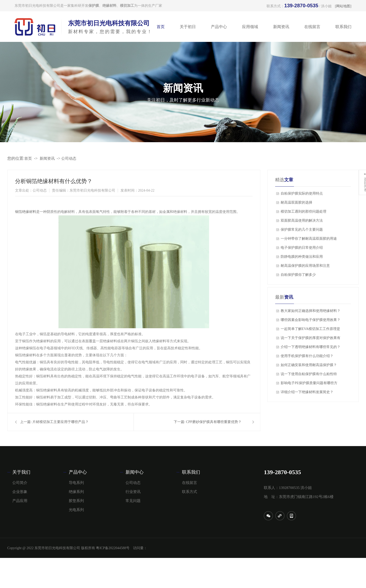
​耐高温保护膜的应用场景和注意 (305, 266)
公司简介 (20, 483)
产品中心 (219, 27)
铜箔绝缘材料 (26, 212)
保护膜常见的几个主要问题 (302, 230)
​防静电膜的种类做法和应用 (302, 257)
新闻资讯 (281, 27)
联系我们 (343, 27)
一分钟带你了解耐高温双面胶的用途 (309, 239)
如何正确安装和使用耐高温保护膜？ (309, 365)
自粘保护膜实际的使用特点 (302, 193)
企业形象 (20, 492)
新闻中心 (135, 472)
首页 (161, 27)
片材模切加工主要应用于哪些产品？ (60, 422)
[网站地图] (343, 6)
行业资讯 (133, 492)
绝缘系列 (76, 492)
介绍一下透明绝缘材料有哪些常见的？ (311, 347)
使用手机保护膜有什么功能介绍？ (307, 356)
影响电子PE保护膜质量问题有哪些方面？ (309, 384)
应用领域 (250, 27)
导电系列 (76, 483)
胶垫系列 (76, 501)
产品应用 (20, 501)
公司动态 (69, 158)
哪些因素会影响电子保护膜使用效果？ (311, 320)
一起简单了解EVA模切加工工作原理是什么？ (310, 330)
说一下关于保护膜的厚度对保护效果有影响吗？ (311, 339)
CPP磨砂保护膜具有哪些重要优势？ (214, 422)
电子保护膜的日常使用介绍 (302, 248)
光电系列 (76, 510)
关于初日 (188, 27)
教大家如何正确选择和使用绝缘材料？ (311, 311)
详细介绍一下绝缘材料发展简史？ (307, 392)
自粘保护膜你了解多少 (298, 275)
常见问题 (133, 501)
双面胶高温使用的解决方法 (302, 221)
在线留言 (312, 27)
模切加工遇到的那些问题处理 (303, 212)
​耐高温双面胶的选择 (296, 202)
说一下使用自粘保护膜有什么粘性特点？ (309, 375)
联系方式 (190, 492)
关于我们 (21, 472)
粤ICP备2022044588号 (113, 548)
